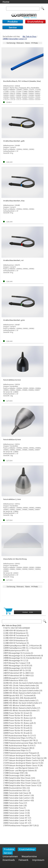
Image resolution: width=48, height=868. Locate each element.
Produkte (13, 22)
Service (13, 27)
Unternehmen (10, 856)
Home (6, 2)
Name (28, 43)
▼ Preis (34, 43)
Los (45, 621)
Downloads (9, 860)
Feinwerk (23, 860)
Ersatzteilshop (35, 22)
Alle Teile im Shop (29, 36)
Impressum (38, 860)
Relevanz (20, 43)
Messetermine (29, 856)
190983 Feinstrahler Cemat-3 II (15, 39)
